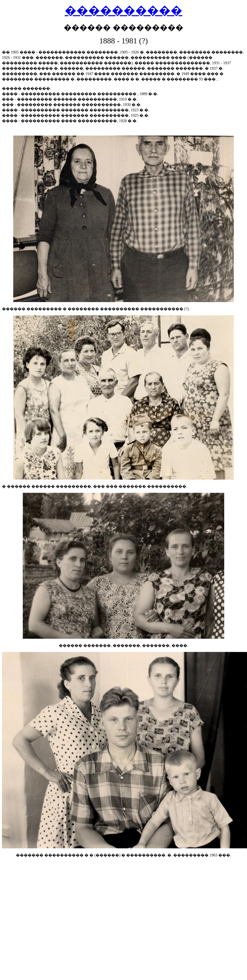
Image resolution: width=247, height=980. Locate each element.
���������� (123, 10)
